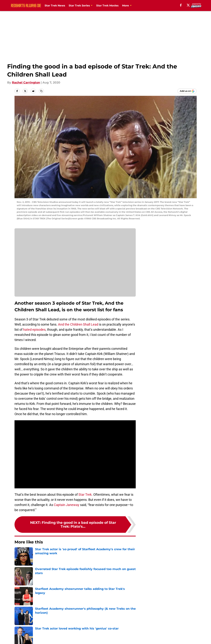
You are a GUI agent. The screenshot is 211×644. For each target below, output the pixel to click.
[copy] (41, 91)
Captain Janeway (67, 505)
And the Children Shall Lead (78, 324)
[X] (188, 5)
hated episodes (34, 330)
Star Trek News (55, 6)
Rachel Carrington (26, 82)
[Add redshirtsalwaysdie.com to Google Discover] (187, 91)
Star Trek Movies (107, 6)
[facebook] (181, 5)
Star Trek (85, 495)
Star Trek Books (133, 6)
